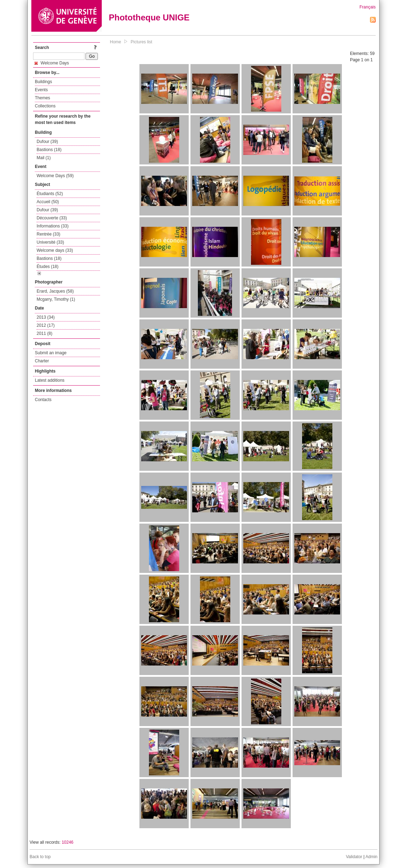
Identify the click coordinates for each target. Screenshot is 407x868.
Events (41, 90)
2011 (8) (45, 333)
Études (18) (48, 267)
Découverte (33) (52, 218)
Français (368, 7)
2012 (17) (46, 325)
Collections (45, 106)
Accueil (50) (48, 202)
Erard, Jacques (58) (55, 291)
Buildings (43, 82)
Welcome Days (52, 63)
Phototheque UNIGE (149, 17)
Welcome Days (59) (55, 176)
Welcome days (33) (55, 250)
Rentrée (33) (48, 234)
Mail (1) (44, 158)
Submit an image (51, 353)
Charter (42, 361)
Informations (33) (53, 226)
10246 (67, 842)
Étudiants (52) (50, 194)
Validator (354, 857)
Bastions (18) (49, 150)
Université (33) (50, 242)
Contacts (43, 400)
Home (115, 42)
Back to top (40, 857)
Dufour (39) (47, 142)
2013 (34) (46, 317)
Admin (371, 857)
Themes (42, 98)
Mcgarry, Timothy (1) (56, 299)
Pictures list (141, 42)
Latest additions (50, 380)
